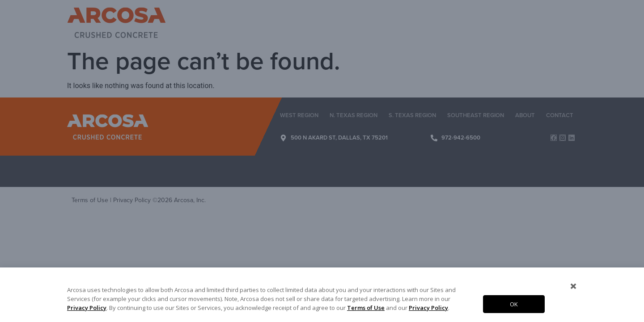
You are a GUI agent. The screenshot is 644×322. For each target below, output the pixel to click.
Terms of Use (366, 308)
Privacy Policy (87, 308)
